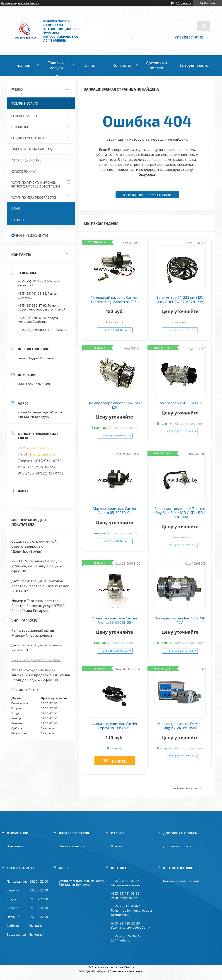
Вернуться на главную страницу (147, 195)
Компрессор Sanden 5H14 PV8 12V (115, 405)
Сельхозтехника (24, 171)
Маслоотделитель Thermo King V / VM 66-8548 (180, 726)
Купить (119, 761)
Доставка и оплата (156, 65)
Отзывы (18, 220)
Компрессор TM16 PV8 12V (180, 403)
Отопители (20, 127)
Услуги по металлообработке (34, 197)
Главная (23, 65)
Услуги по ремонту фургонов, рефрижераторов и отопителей (36, 184)
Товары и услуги (56, 65)
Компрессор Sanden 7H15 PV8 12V (180, 620)
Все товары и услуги (186, 788)
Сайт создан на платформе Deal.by (111, 967)
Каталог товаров (72, 846)
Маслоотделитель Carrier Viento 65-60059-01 (115, 510)
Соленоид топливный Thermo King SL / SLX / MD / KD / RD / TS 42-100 (180, 513)
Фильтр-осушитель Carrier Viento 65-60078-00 (115, 620)
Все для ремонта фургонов (32, 138)
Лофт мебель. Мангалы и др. (33, 149)
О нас (90, 65)
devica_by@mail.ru (42, 454)
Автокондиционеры (27, 160)
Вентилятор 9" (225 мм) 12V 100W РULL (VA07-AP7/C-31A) (180, 299)
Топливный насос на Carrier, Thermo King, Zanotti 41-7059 (115, 299)
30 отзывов (183, 3)
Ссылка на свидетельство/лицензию (36, 660)
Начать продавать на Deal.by (20, 3)
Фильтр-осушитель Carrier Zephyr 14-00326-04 (115, 726)
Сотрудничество (195, 65)
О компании (16, 846)
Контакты (122, 65)
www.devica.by (38, 448)
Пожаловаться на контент (127, 971)
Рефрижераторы (24, 116)
